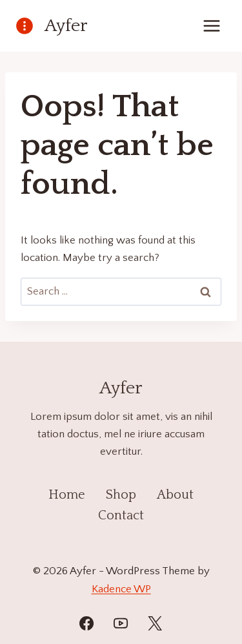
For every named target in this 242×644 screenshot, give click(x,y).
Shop (121, 495)
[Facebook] (86, 623)
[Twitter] (155, 623)
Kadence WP (121, 589)
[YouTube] (121, 623)
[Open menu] (211, 26)
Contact (121, 515)
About (175, 495)
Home (67, 495)
